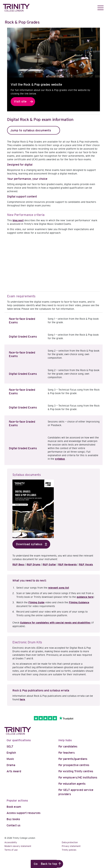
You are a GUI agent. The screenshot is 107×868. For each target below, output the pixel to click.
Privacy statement (71, 846)
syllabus (60, 459)
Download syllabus (29, 544)
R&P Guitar (49, 564)
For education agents (72, 784)
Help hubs (65, 740)
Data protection (70, 842)
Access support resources (24, 813)
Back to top (49, 864)
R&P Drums (34, 564)
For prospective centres (74, 765)
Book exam (14, 807)
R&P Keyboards (68, 564)
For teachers (67, 753)
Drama (11, 765)
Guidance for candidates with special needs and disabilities (55, 623)
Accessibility (11, 842)
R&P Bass (18, 564)
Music (10, 759)
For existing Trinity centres (76, 771)
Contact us (13, 825)
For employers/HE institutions (78, 777)
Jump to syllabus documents (31, 130)
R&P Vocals (86, 564)
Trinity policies (69, 850)
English (11, 753)
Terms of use (11, 850)
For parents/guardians (73, 759)
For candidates (68, 746)
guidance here (85, 597)
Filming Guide (36, 602)
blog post (18, 220)
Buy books (13, 819)
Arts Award (14, 771)
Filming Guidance (79, 602)
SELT (10, 746)
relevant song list (59, 588)
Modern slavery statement (18, 846)
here (22, 699)
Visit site (20, 101)
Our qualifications (19, 740)
